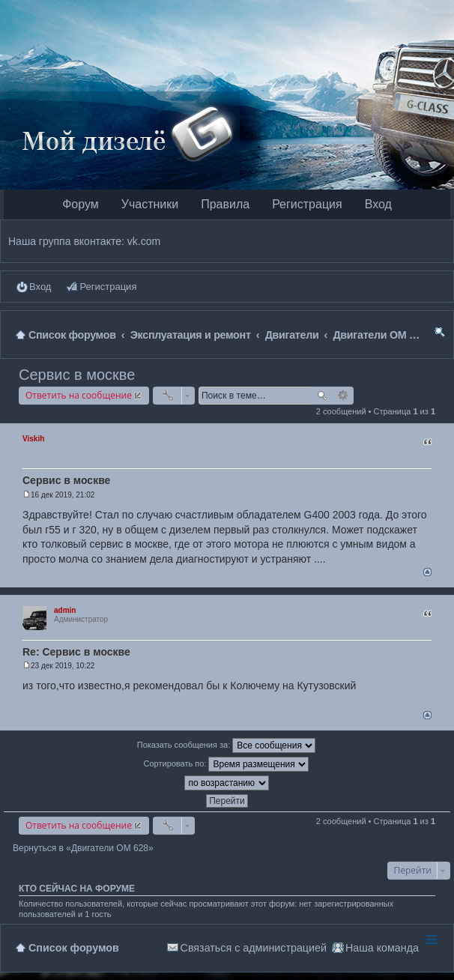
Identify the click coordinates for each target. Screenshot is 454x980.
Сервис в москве (77, 375)
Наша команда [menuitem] (382, 948)
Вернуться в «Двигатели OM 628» (83, 848)
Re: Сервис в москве (76, 652)
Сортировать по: (227, 764)
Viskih (33, 439)
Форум (81, 204)
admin (65, 610)
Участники (150, 204)
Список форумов (74, 948)
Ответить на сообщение (79, 395)
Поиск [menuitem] (440, 335)
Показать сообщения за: (227, 745)
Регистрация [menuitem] (108, 287)
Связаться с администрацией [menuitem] (254, 948)
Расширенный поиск (343, 396)
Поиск (322, 396)
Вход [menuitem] (40, 287)
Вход (378, 204)
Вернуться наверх (427, 572)
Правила (225, 204)
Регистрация (307, 204)
